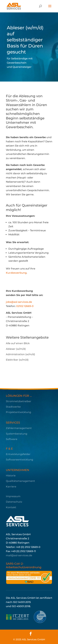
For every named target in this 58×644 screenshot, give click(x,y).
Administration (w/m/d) (20, 354)
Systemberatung (17, 434)
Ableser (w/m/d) (16, 349)
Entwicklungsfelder (18, 454)
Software (12, 439)
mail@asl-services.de (19, 555)
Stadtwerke (13, 407)
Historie (11, 476)
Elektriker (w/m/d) (17, 360)
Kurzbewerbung (16, 273)
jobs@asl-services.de (19, 302)
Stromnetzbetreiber (19, 401)
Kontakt (11, 507)
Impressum (13, 496)
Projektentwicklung (18, 412)
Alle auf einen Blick (18, 343)
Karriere (11, 487)
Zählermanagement (19, 428)
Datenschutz (14, 502)
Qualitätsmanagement (20, 481)
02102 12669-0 (25, 306)
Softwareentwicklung (19, 460)
